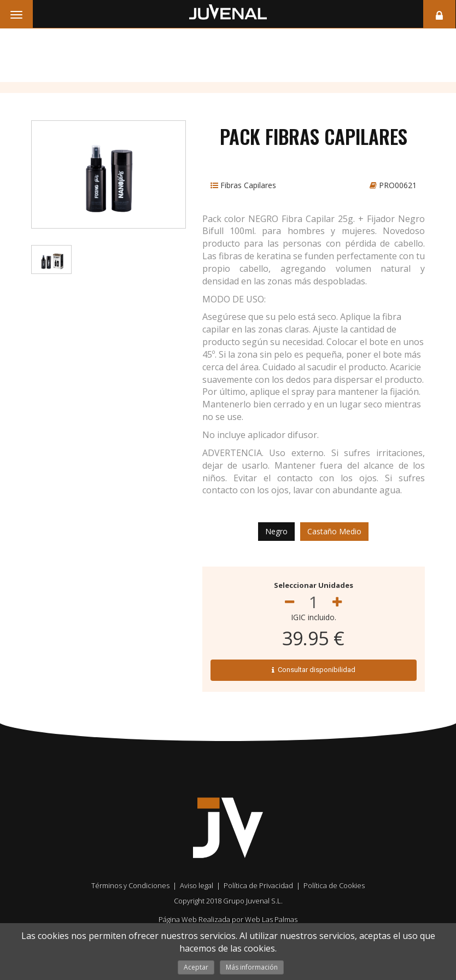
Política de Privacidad (258, 885)
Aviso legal (197, 885)
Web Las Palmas (271, 919)
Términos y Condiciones (130, 885)
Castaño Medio (334, 531)
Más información (252, 967)
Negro (276, 531)
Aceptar (196, 967)
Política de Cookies (334, 885)
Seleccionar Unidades (314, 585)
